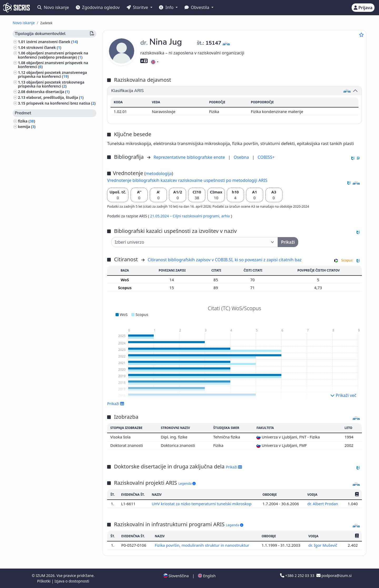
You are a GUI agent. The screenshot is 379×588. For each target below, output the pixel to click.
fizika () (26, 121)
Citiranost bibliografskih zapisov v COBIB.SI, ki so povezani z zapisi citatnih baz (225, 260)
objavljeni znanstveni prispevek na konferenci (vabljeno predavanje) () (53, 55)
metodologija (159, 173)
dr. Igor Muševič (323, 545)
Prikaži (116, 403)
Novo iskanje (53, 7)
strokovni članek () (44, 47)
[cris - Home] (16, 8)
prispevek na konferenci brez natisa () (61, 103)
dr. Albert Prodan (323, 504)
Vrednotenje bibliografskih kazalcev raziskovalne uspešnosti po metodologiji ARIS (187, 180)
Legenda (187, 484)
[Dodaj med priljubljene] (361, 35)
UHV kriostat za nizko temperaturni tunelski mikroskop (202, 504)
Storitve (138, 7)
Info (167, 7)
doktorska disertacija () (48, 92)
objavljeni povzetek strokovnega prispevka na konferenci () (51, 84)
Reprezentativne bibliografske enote (190, 157)
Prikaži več (343, 395)
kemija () (27, 127)
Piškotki (44, 581)
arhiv (226, 216)
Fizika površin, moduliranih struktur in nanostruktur (203, 545)
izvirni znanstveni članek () (52, 42)
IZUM (41, 576)
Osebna (242, 157)
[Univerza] (195, 242)
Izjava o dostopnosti (72, 581)
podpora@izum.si (334, 576)
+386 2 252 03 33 (298, 576)
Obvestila (197, 7)
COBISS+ (266, 157)
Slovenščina (176, 576)
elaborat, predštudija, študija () (55, 97)
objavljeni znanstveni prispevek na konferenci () (53, 65)
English (207, 576)
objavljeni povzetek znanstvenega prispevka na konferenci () (52, 74)
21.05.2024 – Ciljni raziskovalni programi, (186, 216)
